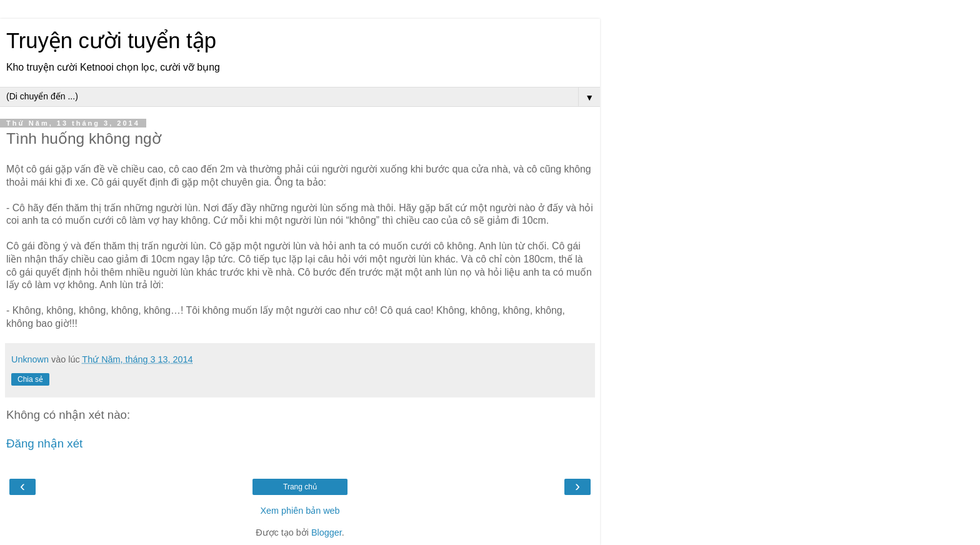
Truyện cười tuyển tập (111, 41)
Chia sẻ (30, 379)
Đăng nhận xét (44, 443)
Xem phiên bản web (300, 511)
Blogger (327, 532)
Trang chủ (300, 487)
